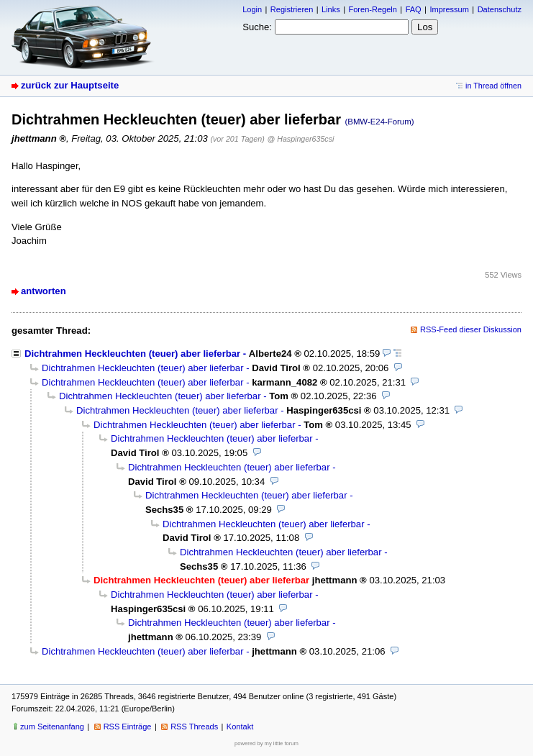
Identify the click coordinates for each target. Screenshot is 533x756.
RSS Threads (194, 727)
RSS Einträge (128, 727)
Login (252, 9)
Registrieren (292, 9)
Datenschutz (500, 9)
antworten (44, 291)
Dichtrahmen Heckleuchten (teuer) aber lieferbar (132, 354)
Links (331, 9)
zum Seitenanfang (52, 727)
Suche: (257, 27)
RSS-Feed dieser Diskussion (471, 329)
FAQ (414, 9)
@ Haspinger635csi (301, 139)
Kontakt (240, 727)
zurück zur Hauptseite (70, 85)
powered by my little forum (266, 743)
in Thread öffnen (493, 86)
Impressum (449, 9)
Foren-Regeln (372, 9)
